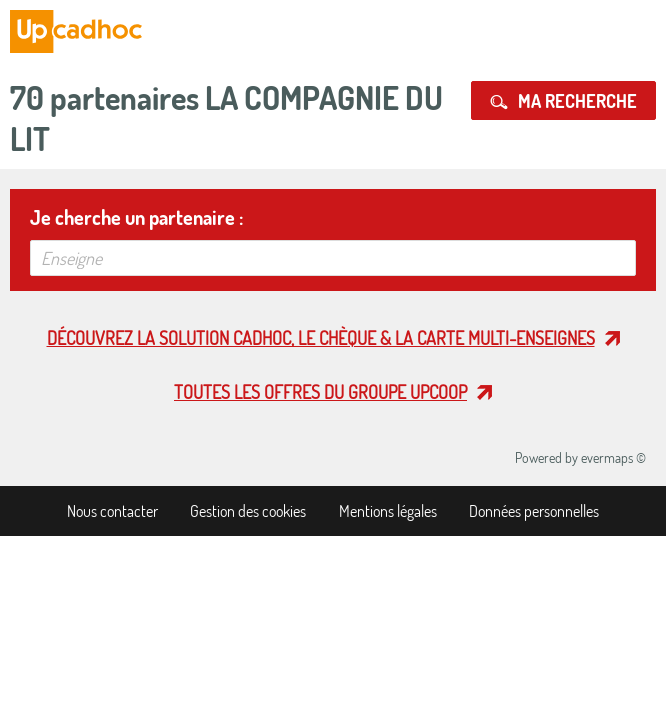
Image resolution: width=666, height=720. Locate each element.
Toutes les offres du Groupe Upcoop (320, 392)
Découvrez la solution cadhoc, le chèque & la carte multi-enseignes (321, 338)
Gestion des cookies (248, 511)
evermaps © (613, 457)
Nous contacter (112, 511)
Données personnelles (534, 511)
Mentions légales (388, 511)
